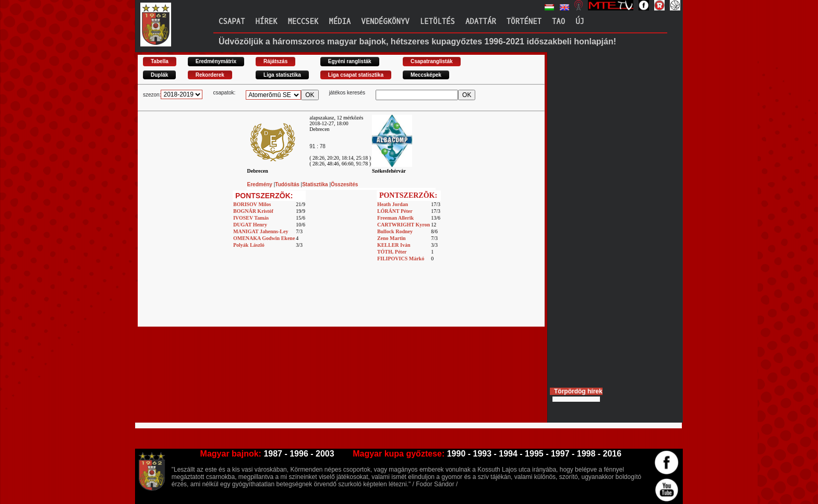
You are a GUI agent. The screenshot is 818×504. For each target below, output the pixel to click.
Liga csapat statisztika (356, 75)
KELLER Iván (394, 245)
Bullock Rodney (395, 231)
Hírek (266, 22)
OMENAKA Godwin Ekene (264, 238)
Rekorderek (210, 75)
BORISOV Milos (252, 204)
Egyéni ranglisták (350, 61)
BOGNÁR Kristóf (253, 211)
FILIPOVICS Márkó (401, 259)
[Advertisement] (341, 303)
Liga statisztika (282, 75)
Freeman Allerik (395, 218)
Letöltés (437, 22)
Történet (524, 22)
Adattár (481, 22)
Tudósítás (288, 184)
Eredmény (261, 184)
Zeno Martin (392, 238)
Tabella (160, 61)
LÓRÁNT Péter (395, 211)
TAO (558, 22)
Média (340, 22)
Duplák (159, 75)
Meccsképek (426, 75)
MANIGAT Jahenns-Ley (261, 231)
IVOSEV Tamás (251, 218)
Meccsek (303, 22)
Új (580, 22)
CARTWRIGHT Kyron (404, 225)
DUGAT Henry (250, 225)
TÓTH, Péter (392, 252)
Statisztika (316, 184)
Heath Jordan (393, 204)
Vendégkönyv (385, 22)
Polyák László (249, 245)
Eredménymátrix (216, 61)
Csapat (232, 22)
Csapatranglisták (432, 61)
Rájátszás (275, 61)
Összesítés (344, 184)
